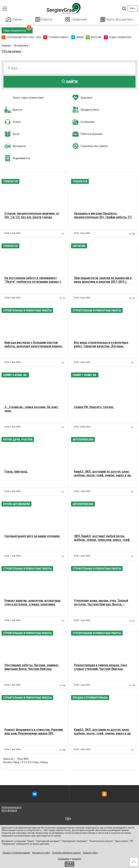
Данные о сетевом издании (16, 853)
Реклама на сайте (41, 853)
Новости (44, 19)
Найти (70, 82)
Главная (14, 19)
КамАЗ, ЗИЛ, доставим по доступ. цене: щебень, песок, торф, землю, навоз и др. (103, 473)
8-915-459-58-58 (9, 810)
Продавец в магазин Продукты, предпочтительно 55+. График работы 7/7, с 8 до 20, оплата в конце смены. (103, 217)
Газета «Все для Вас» (117, 19)
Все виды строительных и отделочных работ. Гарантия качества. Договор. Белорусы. (101, 346)
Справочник (76, 19)
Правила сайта (90, 853)
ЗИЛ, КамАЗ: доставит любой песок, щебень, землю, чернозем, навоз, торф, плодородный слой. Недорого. (102, 539)
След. (36, 762)
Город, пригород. (16, 471)
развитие (76, 859)
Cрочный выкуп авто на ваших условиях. (32, 536)
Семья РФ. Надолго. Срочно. (94, 407)
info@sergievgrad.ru (12, 807)
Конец (44, 762)
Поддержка (64, 859)
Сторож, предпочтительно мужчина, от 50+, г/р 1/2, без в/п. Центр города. (32, 215)
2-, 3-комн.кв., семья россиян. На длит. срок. (32, 409)
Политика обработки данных (66, 853)
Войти (133, 8)
